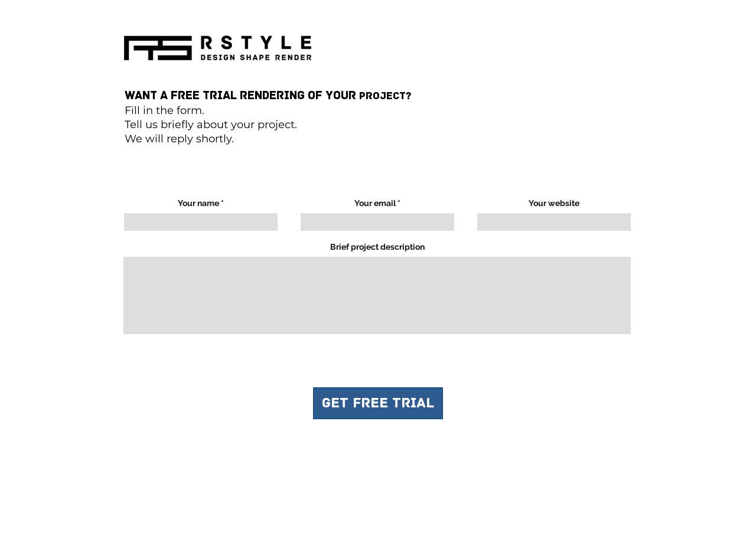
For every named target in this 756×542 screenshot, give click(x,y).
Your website (554, 203)
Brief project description (377, 247)
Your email (375, 203)
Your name (198, 203)
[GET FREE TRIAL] (378, 403)
